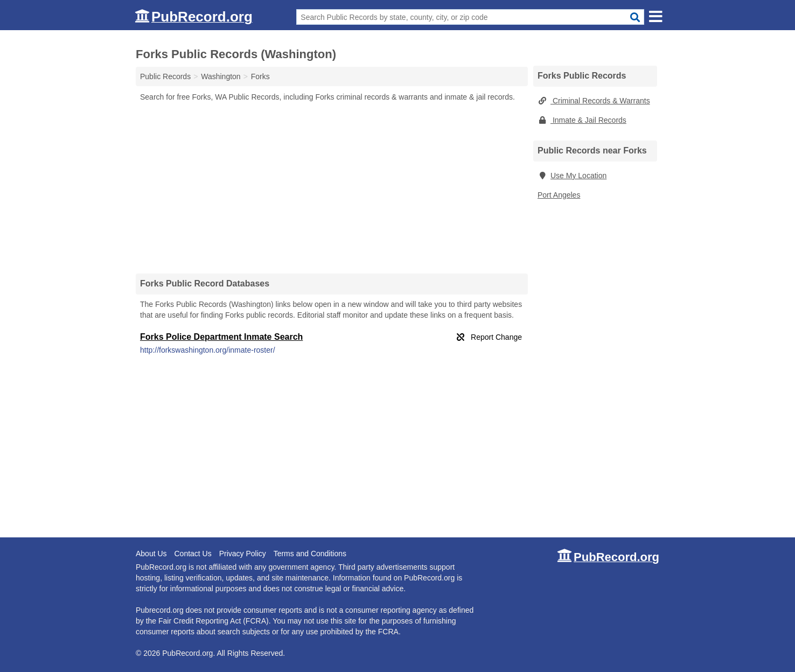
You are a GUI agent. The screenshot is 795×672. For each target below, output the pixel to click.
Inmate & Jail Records (582, 120)
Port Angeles (559, 195)
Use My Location (572, 176)
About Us (151, 554)
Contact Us (193, 554)
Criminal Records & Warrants (594, 101)
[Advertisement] (332, 187)
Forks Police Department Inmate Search (221, 337)
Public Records (165, 76)
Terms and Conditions (310, 554)
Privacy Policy (243, 554)
